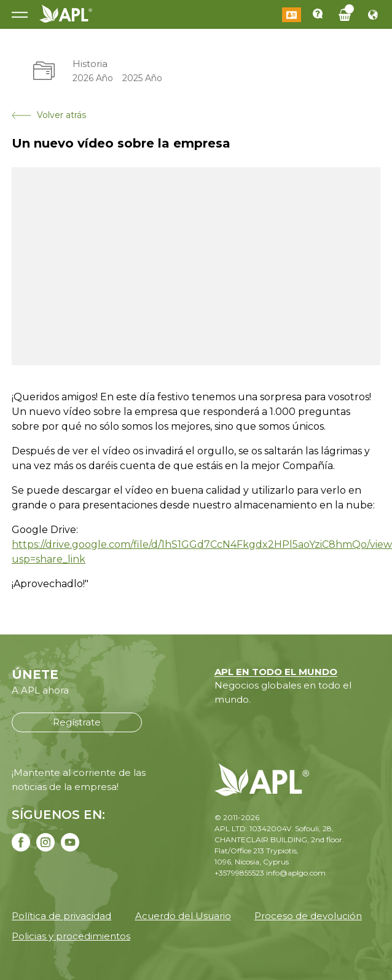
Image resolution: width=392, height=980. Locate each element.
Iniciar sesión (292, 15)
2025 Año (142, 78)
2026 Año (93, 78)
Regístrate (77, 722)
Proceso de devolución (308, 916)
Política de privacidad (61, 916)
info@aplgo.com (296, 873)
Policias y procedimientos (71, 936)
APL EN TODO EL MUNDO (276, 672)
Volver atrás (49, 115)
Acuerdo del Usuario (183, 916)
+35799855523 (239, 873)
